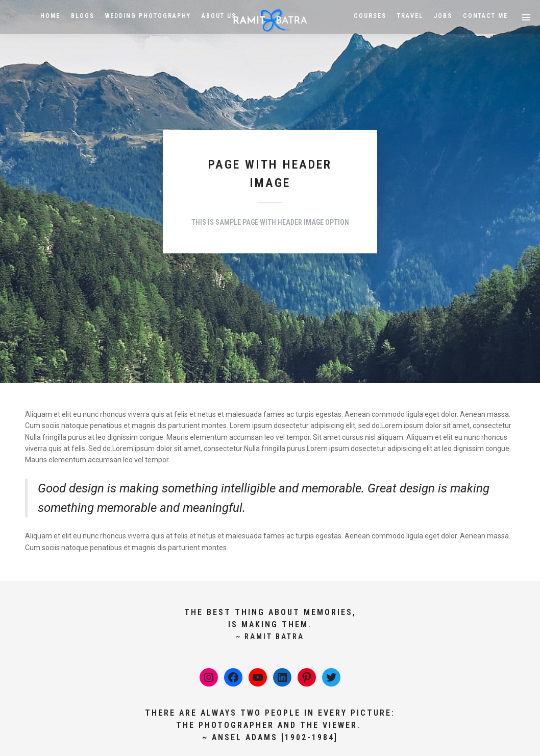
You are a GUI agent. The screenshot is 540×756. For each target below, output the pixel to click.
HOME (50, 16)
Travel (410, 16)
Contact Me (485, 16)
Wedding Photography (148, 16)
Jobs (443, 16)
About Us (219, 16)
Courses (370, 16)
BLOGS (83, 16)
